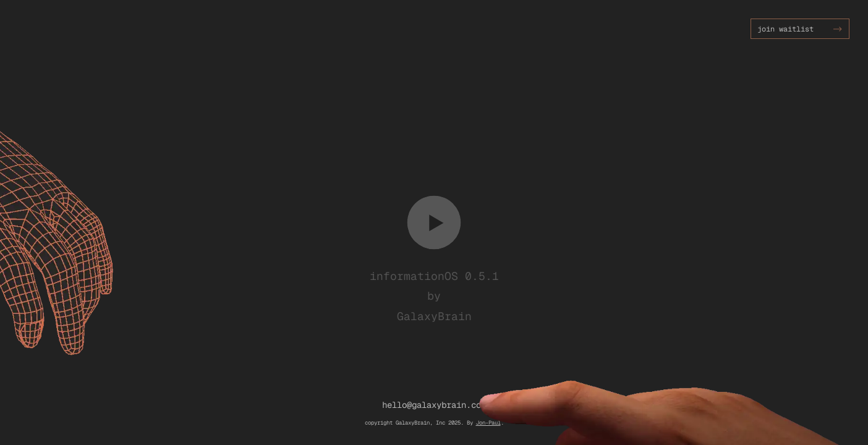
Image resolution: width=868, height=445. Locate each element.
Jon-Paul (488, 423)
